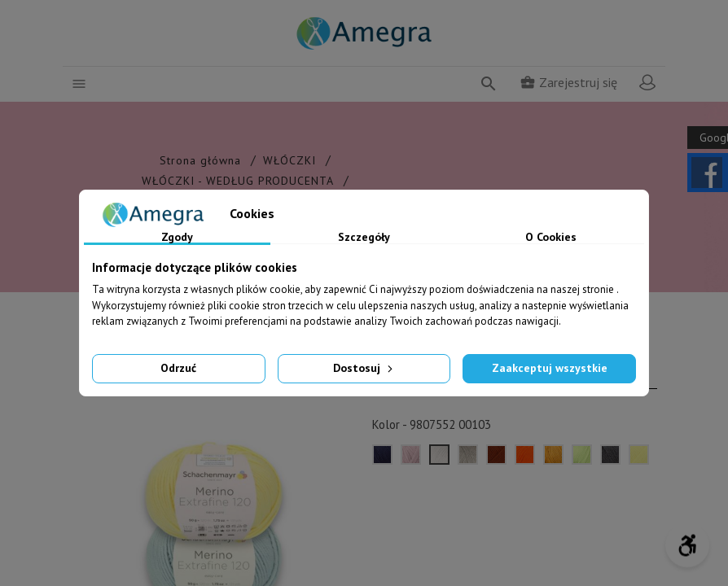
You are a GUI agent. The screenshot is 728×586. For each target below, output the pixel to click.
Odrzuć (178, 368)
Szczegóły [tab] (364, 238)
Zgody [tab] (177, 238)
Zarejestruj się (568, 82)
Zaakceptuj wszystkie (550, 368)
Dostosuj (364, 368)
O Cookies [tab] (551, 238)
